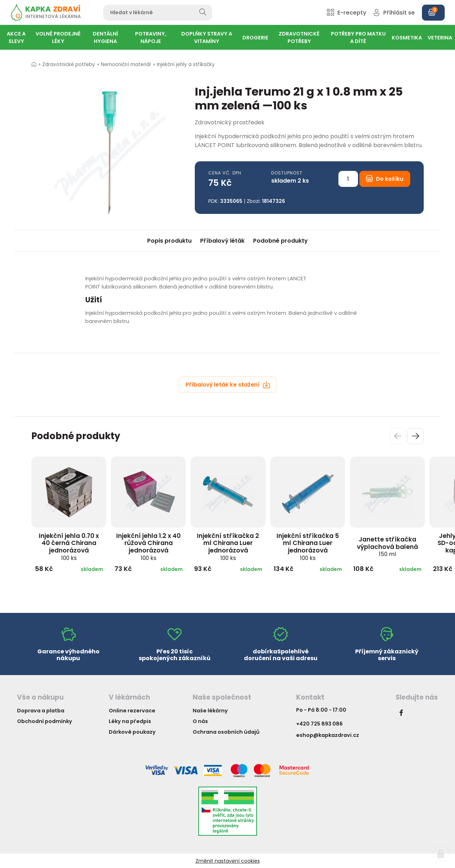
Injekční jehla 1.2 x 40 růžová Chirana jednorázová (148, 547)
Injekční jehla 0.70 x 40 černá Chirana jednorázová (69, 547)
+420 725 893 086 (319, 724)
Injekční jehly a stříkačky (186, 64)
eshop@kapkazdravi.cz (328, 735)
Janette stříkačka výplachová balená (387, 546)
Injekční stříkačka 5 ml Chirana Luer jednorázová (308, 547)
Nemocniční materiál (126, 64)
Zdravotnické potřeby (69, 64)
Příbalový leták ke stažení (228, 385)
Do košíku (385, 179)
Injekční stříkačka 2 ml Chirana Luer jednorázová (228, 547)
